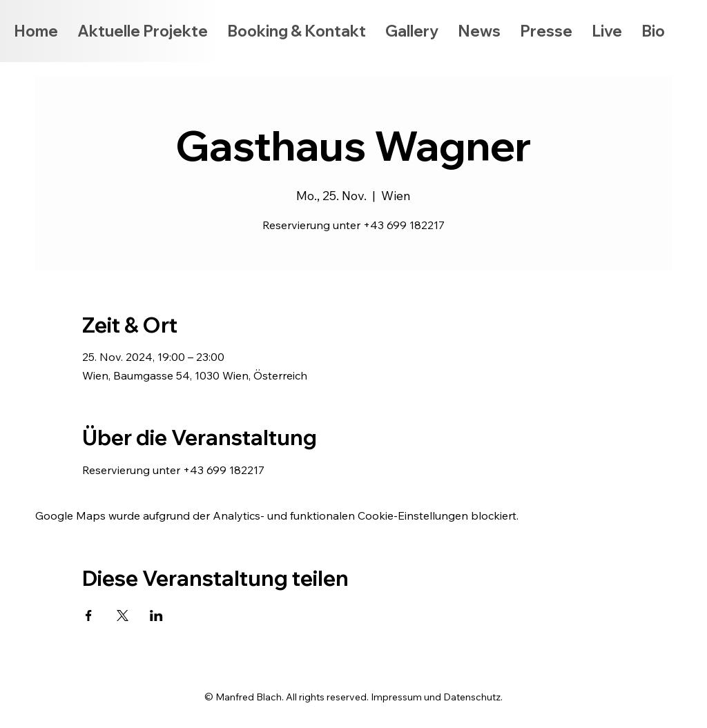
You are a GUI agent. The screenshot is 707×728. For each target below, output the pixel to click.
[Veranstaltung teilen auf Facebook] (89, 616)
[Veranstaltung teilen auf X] (123, 616)
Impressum (396, 697)
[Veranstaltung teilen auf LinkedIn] (156, 616)
